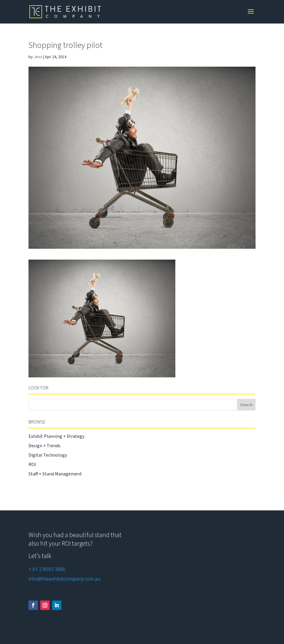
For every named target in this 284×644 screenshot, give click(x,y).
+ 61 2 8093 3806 (47, 569)
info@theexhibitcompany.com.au (64, 579)
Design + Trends (44, 446)
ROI (32, 465)
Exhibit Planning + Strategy (56, 436)
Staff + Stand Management (55, 474)
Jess (38, 57)
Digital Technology (48, 455)
